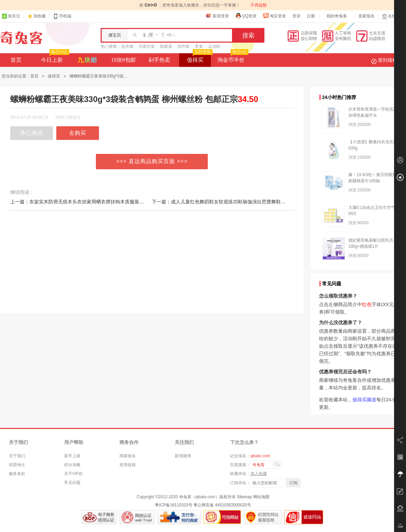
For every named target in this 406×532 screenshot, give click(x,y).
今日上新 (54, 58)
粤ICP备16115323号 (173, 505)
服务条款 (17, 474)
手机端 (62, 16)
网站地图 (261, 497)
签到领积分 (388, 60)
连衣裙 (127, 46)
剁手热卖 (159, 60)
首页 (16, 60)
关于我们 (17, 456)
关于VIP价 (74, 474)
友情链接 (128, 465)
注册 (311, 16)
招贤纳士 (17, 465)
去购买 (78, 133)
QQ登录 (246, 16)
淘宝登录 (274, 16)
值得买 (199, 58)
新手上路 (72, 456)
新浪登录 (217, 16)
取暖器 (166, 46)
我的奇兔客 (337, 16)
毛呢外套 (147, 46)
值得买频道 (364, 400)
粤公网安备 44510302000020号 (222, 505)
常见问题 (72, 483)
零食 (199, 46)
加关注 (11, 16)
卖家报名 (366, 16)
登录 (296, 16)
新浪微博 (183, 456)
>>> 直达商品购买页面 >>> (152, 161)
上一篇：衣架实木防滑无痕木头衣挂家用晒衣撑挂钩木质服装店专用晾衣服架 (91, 202)
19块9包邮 (124, 60)
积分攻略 (72, 465)
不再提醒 (259, 5)
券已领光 (32, 133)
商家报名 (128, 456)
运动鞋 (214, 46)
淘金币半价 (232, 58)
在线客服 (393, 16)
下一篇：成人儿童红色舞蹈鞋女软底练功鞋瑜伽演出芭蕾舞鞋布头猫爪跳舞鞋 (233, 202)
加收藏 (40, 16)
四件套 (184, 46)
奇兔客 (21, 38)
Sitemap (244, 497)
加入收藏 (259, 474)
